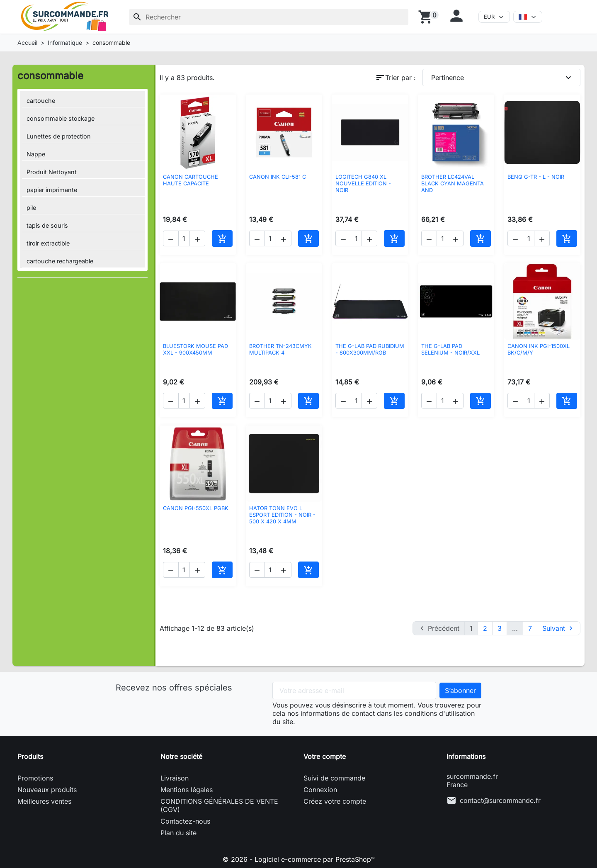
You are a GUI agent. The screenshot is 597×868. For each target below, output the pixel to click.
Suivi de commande (334, 778)
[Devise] (494, 17)
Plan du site (178, 833)
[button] (458, 16)
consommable (50, 76)
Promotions (35, 778)
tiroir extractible (48, 243)
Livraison (175, 778)
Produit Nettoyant (52, 172)
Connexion (320, 790)
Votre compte (325, 756)
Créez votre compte (335, 801)
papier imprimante (52, 190)
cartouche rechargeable (60, 261)
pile (31, 208)
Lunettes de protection (59, 136)
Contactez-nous (185, 821)
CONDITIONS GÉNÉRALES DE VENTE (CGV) (219, 805)
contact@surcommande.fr (500, 800)
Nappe (36, 154)
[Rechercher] (269, 17)
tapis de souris (47, 225)
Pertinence (502, 78)
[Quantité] (184, 238)
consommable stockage (61, 118)
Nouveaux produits (47, 790)
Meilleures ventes (44, 801)
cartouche (41, 101)
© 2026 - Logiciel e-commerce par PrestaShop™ (299, 859)
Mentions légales (187, 790)
